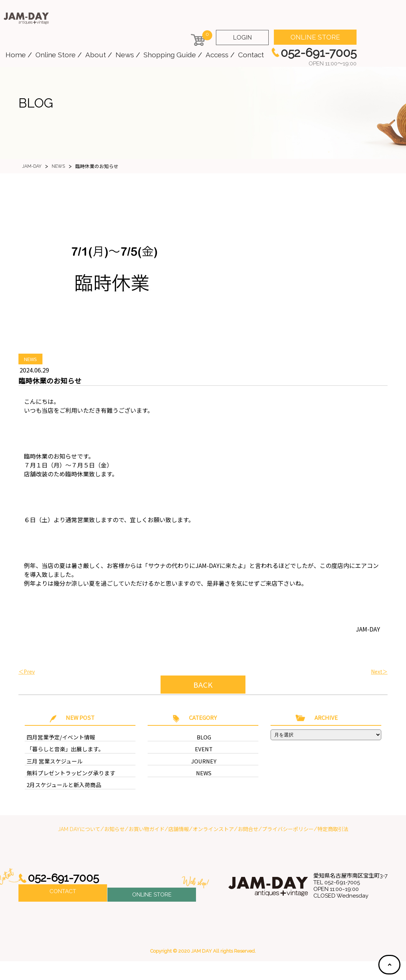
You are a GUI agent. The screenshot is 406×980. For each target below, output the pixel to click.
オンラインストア (213, 848)
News (125, 55)
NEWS (30, 359)
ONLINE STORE (315, 37)
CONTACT (63, 912)
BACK (203, 685)
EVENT (204, 764)
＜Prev (27, 671)
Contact (251, 55)
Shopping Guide (170, 55)
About (96, 55)
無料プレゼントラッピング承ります (65, 790)
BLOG (204, 751)
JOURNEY (204, 777)
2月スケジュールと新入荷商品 (59, 802)
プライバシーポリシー (288, 848)
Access (217, 55)
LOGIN (242, 38)
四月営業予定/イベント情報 (56, 751)
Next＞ (379, 671)
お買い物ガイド (147, 848)
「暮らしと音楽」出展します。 (60, 764)
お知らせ (114, 848)
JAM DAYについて (79, 848)
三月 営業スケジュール (51, 777)
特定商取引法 (333, 848)
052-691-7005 (66, 897)
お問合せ (248, 848)
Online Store (56, 55)
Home (16, 55)
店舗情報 (179, 848)
